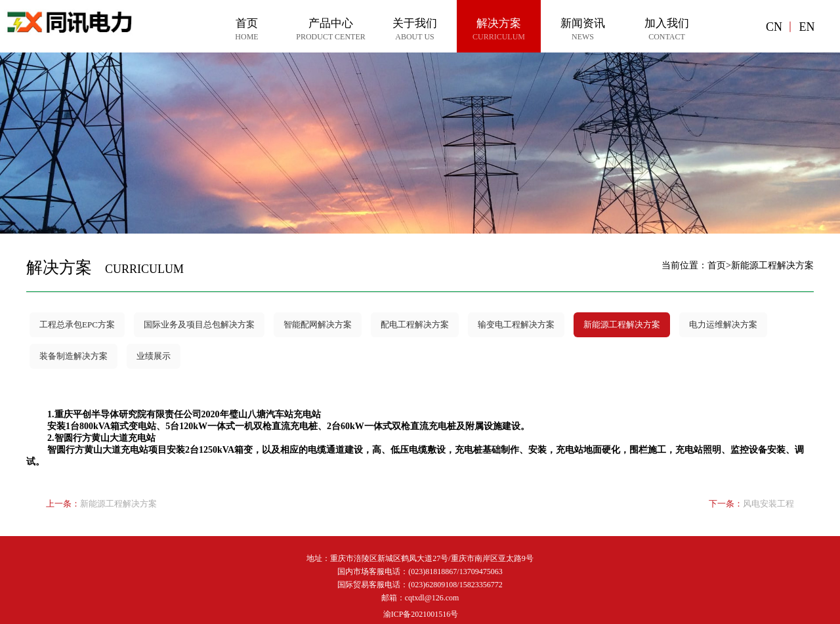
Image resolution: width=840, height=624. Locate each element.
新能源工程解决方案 (622, 324)
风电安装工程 (768, 504)
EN (807, 27)
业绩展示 (154, 356)
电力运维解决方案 (723, 324)
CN (774, 27)
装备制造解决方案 (73, 356)
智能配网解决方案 (318, 324)
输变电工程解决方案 (516, 324)
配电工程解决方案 (415, 324)
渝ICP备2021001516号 (421, 614)
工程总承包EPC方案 (77, 324)
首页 (717, 265)
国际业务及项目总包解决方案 (199, 324)
